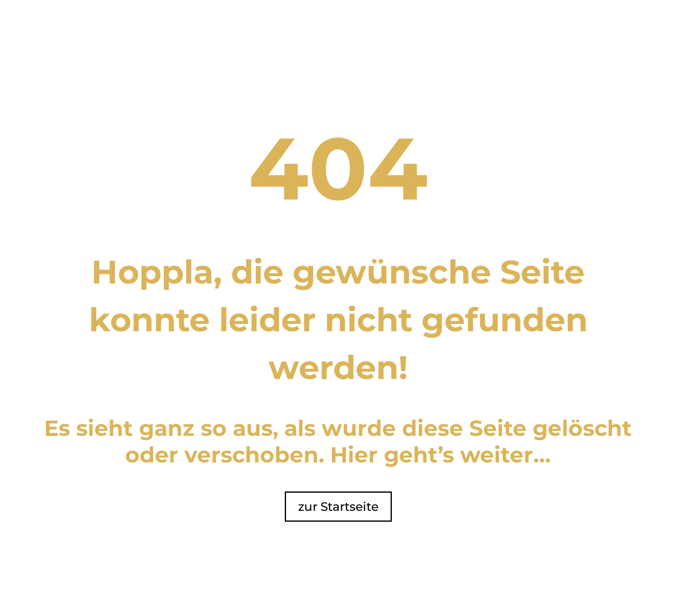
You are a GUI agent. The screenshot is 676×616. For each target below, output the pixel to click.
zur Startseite (338, 507)
